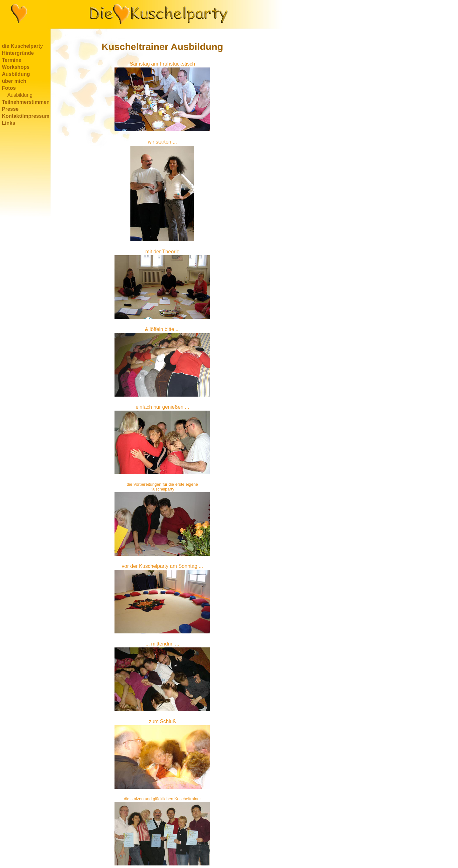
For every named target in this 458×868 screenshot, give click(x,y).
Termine (12, 60)
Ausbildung (16, 74)
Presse (10, 109)
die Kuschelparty (22, 46)
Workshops (16, 67)
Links (9, 123)
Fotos (9, 88)
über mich (14, 81)
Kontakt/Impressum (26, 116)
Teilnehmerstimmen (26, 102)
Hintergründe (18, 53)
